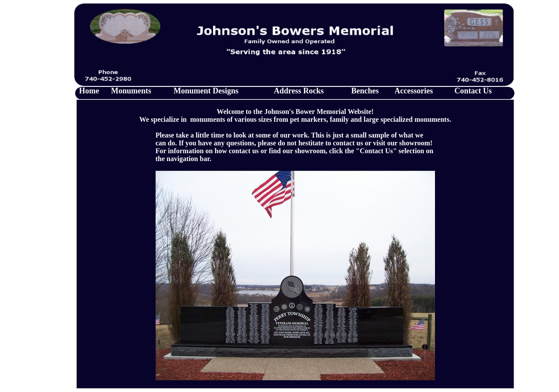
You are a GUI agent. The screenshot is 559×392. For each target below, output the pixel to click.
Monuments (131, 91)
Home (89, 91)
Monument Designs (206, 91)
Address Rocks (299, 91)
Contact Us (473, 91)
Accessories (414, 91)
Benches (365, 91)
